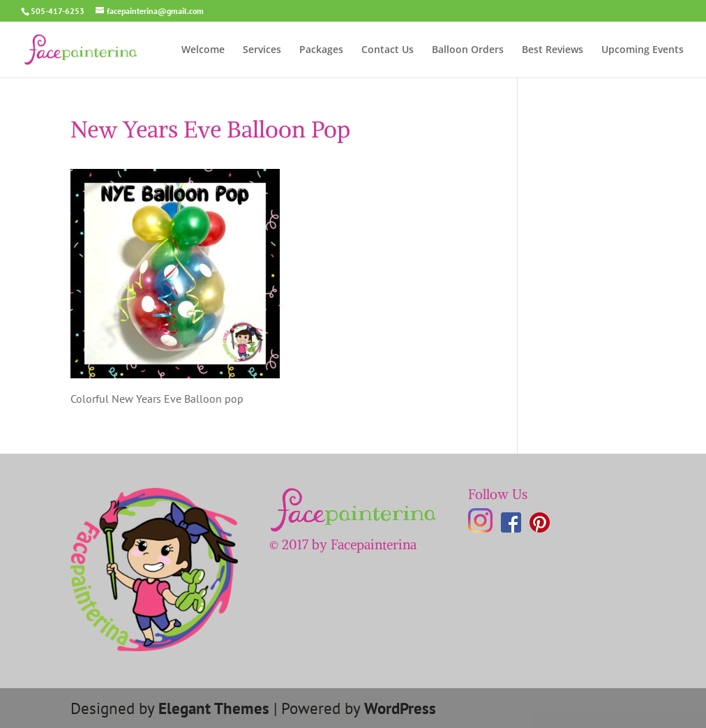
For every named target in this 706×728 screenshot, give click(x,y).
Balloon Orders (468, 50)
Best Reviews (553, 50)
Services (262, 50)
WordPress (400, 708)
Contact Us (388, 50)
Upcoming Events (643, 50)
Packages (321, 50)
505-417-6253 (58, 11)
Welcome (203, 50)
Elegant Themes (214, 708)
